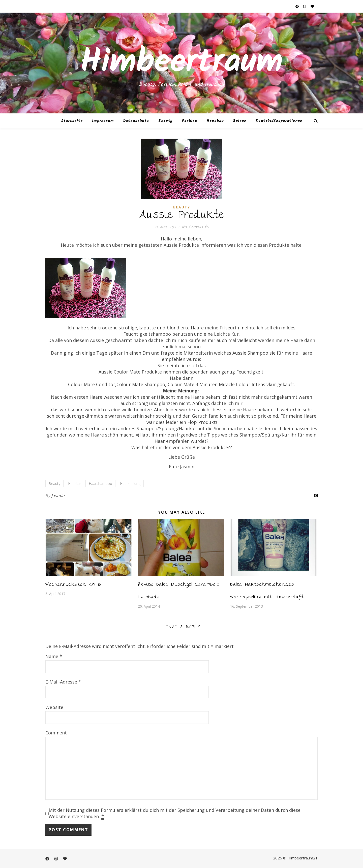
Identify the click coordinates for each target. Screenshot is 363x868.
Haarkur (74, 484)
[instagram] (305, 6)
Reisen (240, 121)
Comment (56, 733)
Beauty (165, 121)
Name (54, 656)
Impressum (103, 121)
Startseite (72, 121)
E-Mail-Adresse (63, 682)
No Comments (195, 227)
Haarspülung (130, 484)
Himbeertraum (181, 63)
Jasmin (58, 495)
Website (54, 707)
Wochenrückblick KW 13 (73, 585)
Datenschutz (136, 121)
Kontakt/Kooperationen (279, 121)
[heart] (312, 6)
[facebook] (297, 6)
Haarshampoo (100, 484)
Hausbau (215, 121)
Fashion (190, 121)
